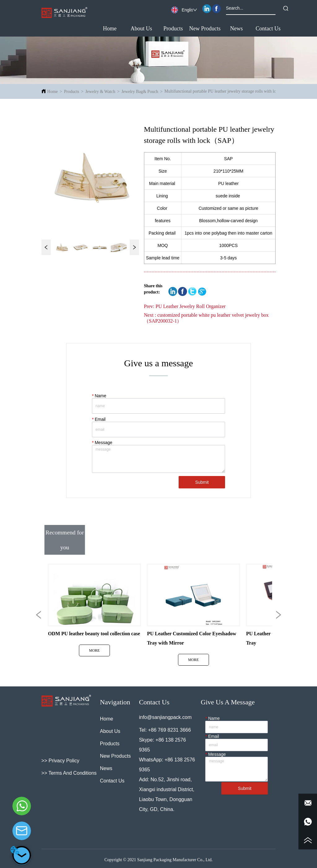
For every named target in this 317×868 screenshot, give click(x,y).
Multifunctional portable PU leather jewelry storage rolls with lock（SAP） (231, 91)
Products (72, 92)
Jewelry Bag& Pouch (140, 92)
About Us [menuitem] (141, 29)
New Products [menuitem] (205, 29)
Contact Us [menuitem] (268, 29)
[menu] (189, 29)
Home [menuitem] (110, 29)
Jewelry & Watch (100, 92)
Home (53, 92)
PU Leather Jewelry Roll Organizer (191, 306)
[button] (173, 29)
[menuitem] (173, 29)
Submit (202, 482)
